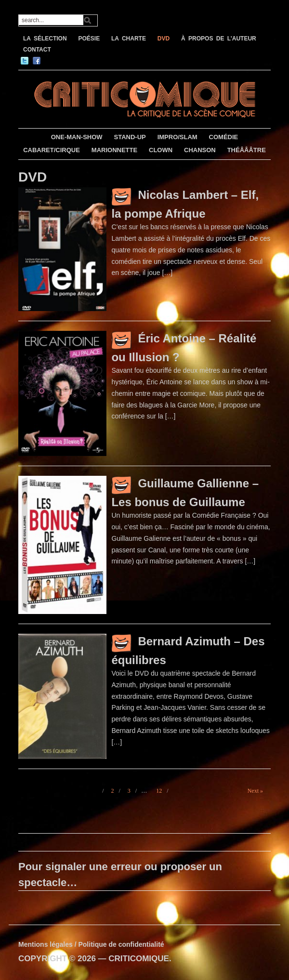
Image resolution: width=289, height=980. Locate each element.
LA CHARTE (129, 39)
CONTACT (37, 50)
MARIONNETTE (114, 150)
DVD (164, 39)
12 (159, 791)
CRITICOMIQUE (139, 959)
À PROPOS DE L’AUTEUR (219, 39)
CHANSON (200, 150)
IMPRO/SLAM (177, 137)
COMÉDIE (224, 137)
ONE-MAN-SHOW (77, 137)
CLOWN (161, 150)
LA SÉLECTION (45, 39)
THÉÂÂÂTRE (247, 150)
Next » (255, 791)
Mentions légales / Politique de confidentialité (91, 944)
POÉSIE (89, 39)
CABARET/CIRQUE (52, 150)
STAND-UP (130, 137)
